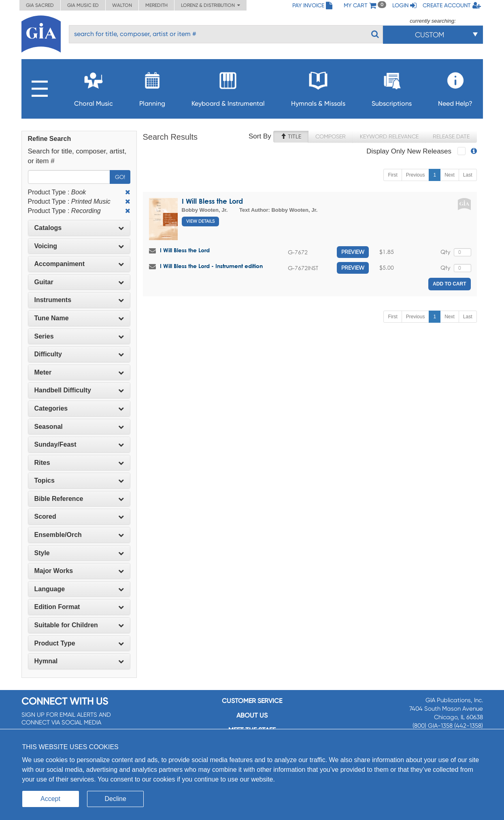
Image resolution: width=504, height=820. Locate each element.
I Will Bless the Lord (212, 201)
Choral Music (94, 87)
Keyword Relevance (389, 136)
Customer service (252, 701)
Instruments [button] (79, 300)
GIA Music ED (83, 5)
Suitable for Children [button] (79, 625)
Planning (152, 87)
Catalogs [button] (79, 228)
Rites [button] (79, 463)
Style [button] (79, 553)
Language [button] (79, 589)
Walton (122, 5)
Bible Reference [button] (79, 499)
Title (291, 136)
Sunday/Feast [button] (79, 444)
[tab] (79, 228)
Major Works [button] (79, 571)
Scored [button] (79, 516)
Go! (120, 177)
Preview (353, 252)
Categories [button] (79, 408)
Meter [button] (79, 372)
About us (252, 715)
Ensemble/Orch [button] (79, 535)
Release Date (451, 136)
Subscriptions (392, 87)
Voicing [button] (79, 246)
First (392, 175)
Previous (416, 175)
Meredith (156, 5)
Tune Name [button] (79, 318)
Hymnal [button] (79, 661)
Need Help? (455, 87)
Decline (116, 799)
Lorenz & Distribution (211, 5)
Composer (331, 136)
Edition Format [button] (79, 607)
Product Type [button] (79, 643)
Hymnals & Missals (318, 87)
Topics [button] (79, 480)
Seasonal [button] (79, 427)
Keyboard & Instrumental (228, 87)
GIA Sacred (40, 5)
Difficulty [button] (79, 354)
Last (468, 175)
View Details (200, 221)
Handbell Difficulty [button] (79, 390)
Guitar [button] (79, 282)
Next (450, 175)
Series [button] (79, 336)
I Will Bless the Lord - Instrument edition (211, 266)
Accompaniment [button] (79, 264)
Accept (50, 799)
